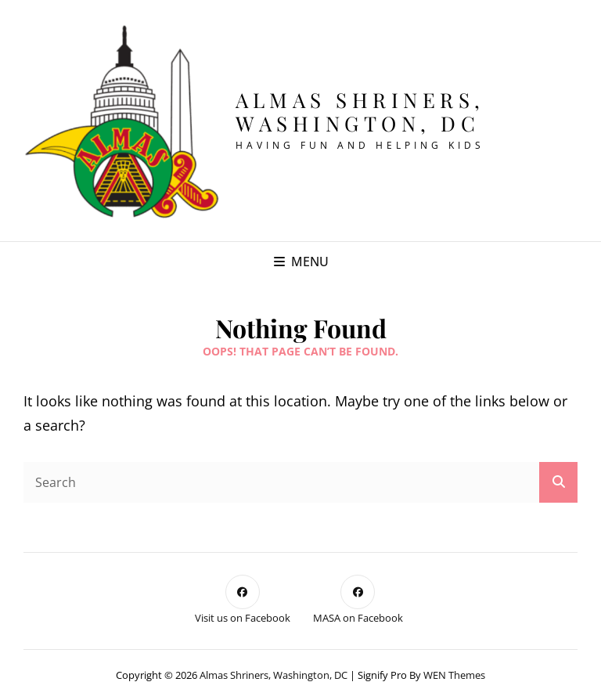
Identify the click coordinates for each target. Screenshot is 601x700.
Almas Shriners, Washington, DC (360, 112)
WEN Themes (454, 675)
